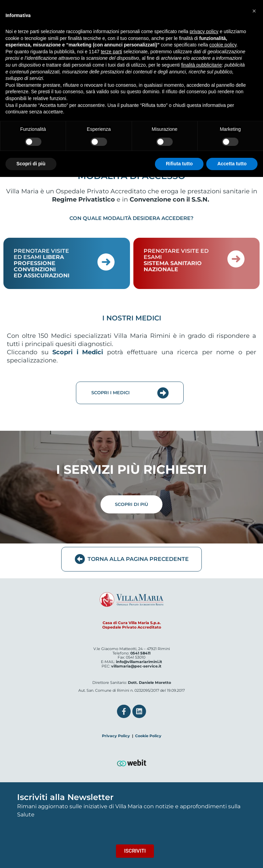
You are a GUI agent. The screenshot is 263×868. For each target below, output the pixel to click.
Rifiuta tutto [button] (179, 164)
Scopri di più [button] (31, 164)
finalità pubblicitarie (202, 65)
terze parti (111, 52)
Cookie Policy (148, 736)
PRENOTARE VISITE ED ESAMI (42, 263)
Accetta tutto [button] (232, 164)
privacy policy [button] (204, 31)
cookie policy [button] (223, 45)
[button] (254, 11)
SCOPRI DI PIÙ (131, 504)
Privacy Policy (116, 736)
